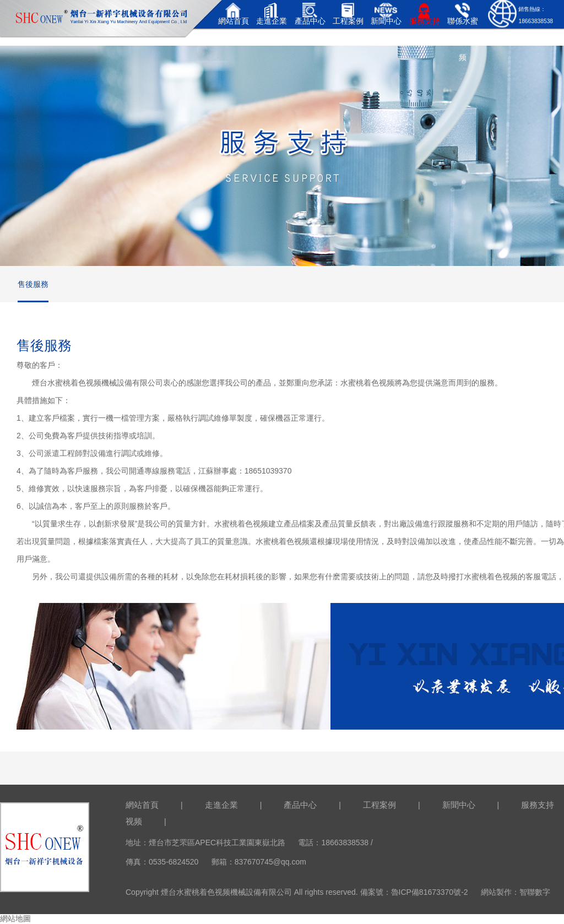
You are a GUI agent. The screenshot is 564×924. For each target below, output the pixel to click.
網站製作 (496, 892)
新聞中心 (459, 805)
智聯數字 (535, 892)
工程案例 (379, 805)
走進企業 (221, 805)
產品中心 (300, 805)
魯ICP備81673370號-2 (430, 892)
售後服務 (33, 284)
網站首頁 (142, 805)
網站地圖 (15, 918)
